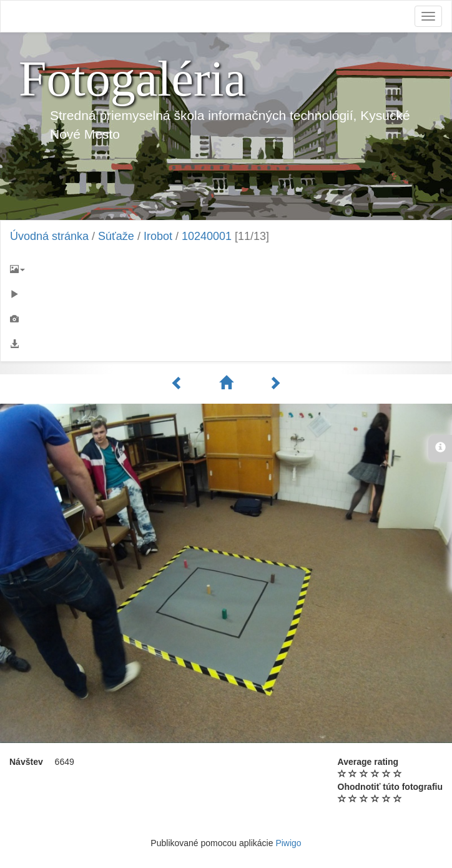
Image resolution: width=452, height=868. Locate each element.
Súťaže (116, 236)
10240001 (207, 236)
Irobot (158, 236)
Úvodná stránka (49, 236)
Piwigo (288, 843)
